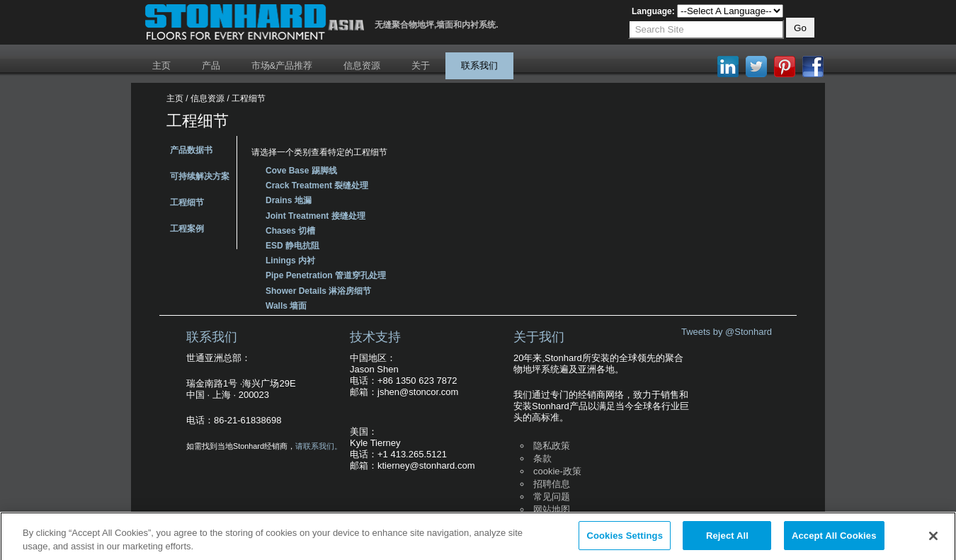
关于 (421, 65)
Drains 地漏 (289, 200)
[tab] (506, 170)
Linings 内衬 (290, 261)
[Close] (933, 540)
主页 (161, 65)
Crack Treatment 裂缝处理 (317, 185)
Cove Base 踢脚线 (301, 171)
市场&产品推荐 (282, 65)
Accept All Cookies (834, 541)
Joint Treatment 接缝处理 (315, 216)
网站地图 (552, 509)
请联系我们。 (319, 446)
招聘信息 (552, 484)
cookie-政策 (557, 471)
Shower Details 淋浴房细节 (318, 291)
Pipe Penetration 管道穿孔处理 (326, 275)
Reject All (727, 541)
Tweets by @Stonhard (727, 332)
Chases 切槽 (290, 231)
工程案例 (187, 229)
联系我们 (479, 65)
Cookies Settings (625, 541)
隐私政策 (552, 446)
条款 (542, 458)
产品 (211, 65)
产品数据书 (191, 150)
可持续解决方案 (200, 176)
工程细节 (187, 202)
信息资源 (362, 65)
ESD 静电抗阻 (292, 246)
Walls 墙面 (286, 306)
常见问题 (552, 497)
